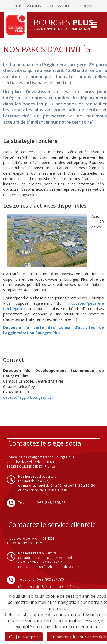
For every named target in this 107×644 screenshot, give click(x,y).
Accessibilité (60, 6)
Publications (27, 6)
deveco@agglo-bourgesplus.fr (29, 397)
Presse (87, 6)
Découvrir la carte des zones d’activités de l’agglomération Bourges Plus (53, 330)
